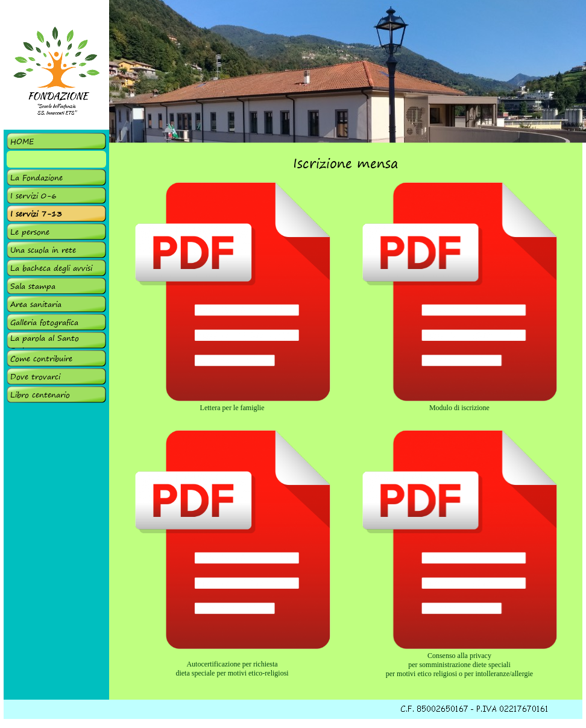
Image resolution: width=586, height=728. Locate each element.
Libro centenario (40, 395)
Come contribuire (41, 359)
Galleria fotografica (44, 322)
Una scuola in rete (43, 250)
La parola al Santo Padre (45, 344)
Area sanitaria (36, 304)
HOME (22, 141)
